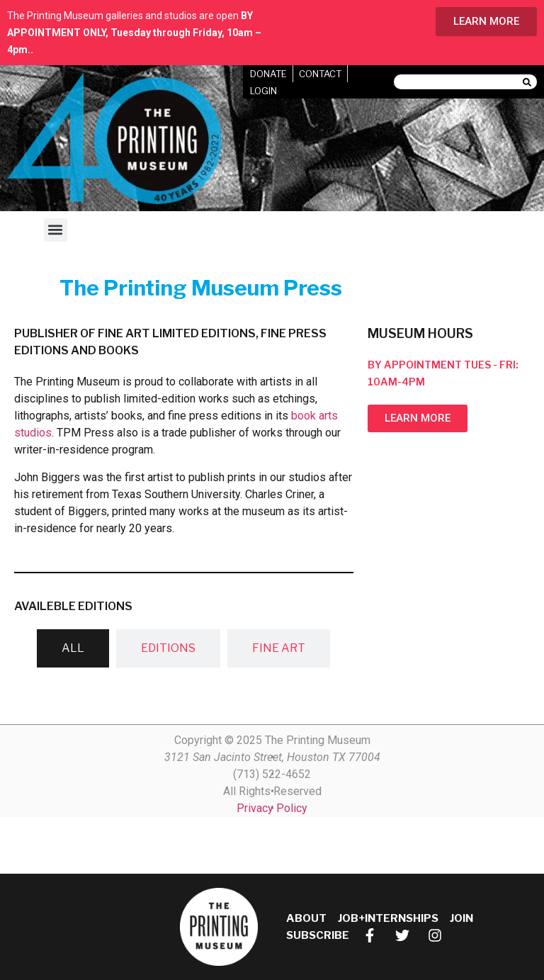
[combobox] (458, 82)
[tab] (73, 648)
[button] (56, 230)
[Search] (530, 82)
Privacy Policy (272, 808)
